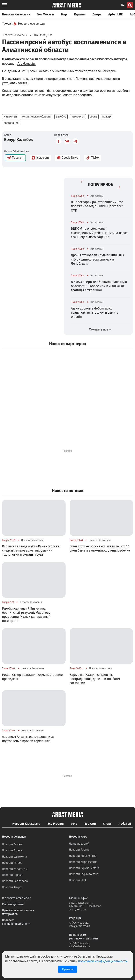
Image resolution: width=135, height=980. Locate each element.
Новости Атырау (12, 887)
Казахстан (10, 116)
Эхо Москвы (46, 14)
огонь (93, 116)
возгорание (11, 123)
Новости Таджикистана (84, 874)
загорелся (78, 116)
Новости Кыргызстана (83, 862)
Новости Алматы (13, 844)
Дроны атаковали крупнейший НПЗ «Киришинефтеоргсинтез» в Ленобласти (97, 259)
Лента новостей (79, 844)
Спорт (97, 14)
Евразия (80, 14)
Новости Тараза (12, 875)
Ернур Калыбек (18, 140)
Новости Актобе (12, 863)
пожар (107, 116)
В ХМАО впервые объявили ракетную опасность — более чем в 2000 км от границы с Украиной (99, 286)
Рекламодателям (13, 904)
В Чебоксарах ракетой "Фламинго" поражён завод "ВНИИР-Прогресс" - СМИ (98, 206)
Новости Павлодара (15, 881)
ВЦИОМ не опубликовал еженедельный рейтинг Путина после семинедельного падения (99, 233)
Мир (64, 14)
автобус (61, 116)
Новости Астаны (12, 850)
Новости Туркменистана (84, 868)
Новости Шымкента (14, 857)
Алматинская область (36, 116)
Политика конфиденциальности (16, 922)
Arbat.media (26, 63)
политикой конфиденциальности (103, 961)
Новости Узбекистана (83, 856)
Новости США (78, 880)
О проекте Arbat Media (17, 898)
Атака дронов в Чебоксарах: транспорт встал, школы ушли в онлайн (95, 313)
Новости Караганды (15, 869)
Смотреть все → (100, 329)
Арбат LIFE (115, 14)
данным (14, 71)
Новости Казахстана (16, 14)
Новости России (79, 850)
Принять (67, 969)
